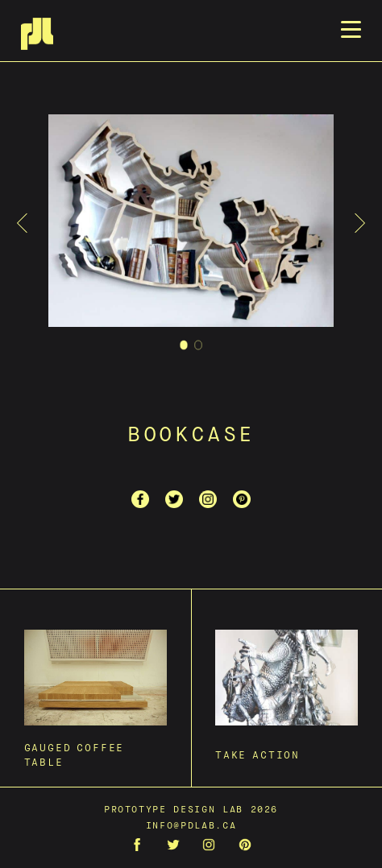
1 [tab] (184, 347)
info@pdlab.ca (191, 826)
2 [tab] (199, 347)
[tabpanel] (191, 223)
